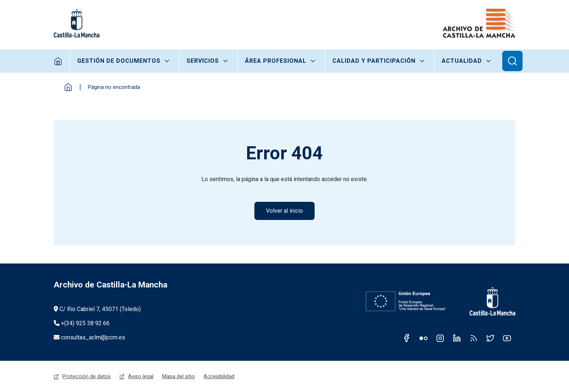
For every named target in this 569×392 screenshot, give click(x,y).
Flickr (423, 338)
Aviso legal (141, 376)
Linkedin (457, 338)
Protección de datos (87, 376)
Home (58, 61)
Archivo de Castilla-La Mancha (110, 285)
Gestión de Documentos (119, 61)
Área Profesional (276, 61)
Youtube (507, 338)
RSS (474, 338)
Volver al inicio (284, 211)
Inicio (68, 87)
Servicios (203, 61)
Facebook (407, 338)
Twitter (490, 338)
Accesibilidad (219, 376)
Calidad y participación (374, 61)
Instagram (440, 338)
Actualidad (462, 61)
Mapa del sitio (179, 376)
